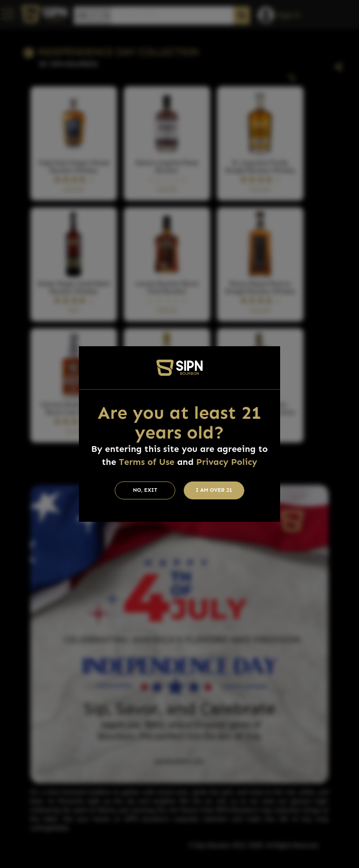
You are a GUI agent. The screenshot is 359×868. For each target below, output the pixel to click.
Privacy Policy (227, 462)
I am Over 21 (214, 490)
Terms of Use (147, 462)
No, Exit (145, 490)
